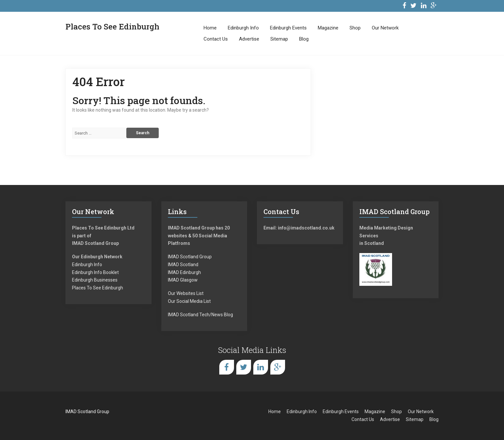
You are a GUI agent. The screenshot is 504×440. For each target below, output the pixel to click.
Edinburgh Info (243, 28)
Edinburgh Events (288, 28)
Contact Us (216, 39)
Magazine (328, 28)
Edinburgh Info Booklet (95, 272)
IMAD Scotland (183, 265)
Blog (304, 39)
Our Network (385, 28)
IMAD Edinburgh (184, 272)
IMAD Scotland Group (190, 257)
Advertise (249, 39)
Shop (355, 28)
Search (143, 133)
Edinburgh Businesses (95, 280)
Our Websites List (186, 293)
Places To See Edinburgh (98, 288)
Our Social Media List (189, 301)
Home (210, 28)
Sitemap (279, 39)
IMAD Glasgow (183, 280)
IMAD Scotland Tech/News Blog (200, 315)
